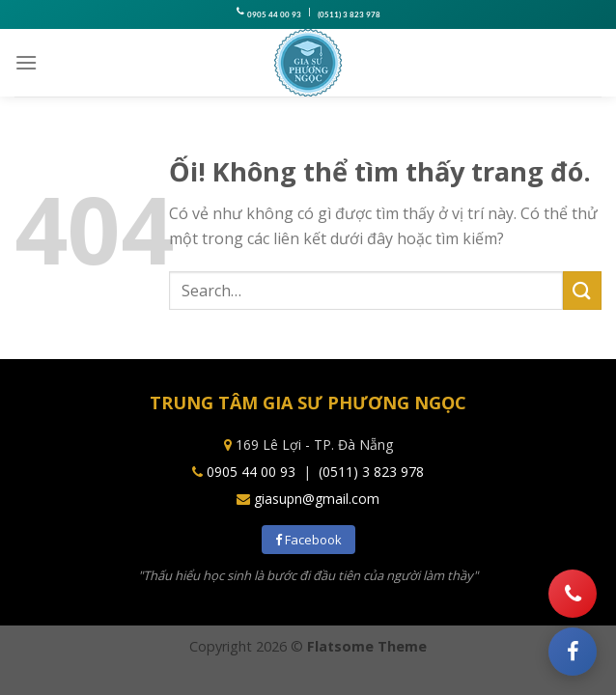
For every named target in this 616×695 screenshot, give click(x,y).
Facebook (308, 540)
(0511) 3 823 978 (349, 14)
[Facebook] (573, 652)
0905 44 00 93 (274, 14)
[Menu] (26, 62)
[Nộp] (582, 290)
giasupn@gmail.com (317, 499)
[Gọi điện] (573, 594)
